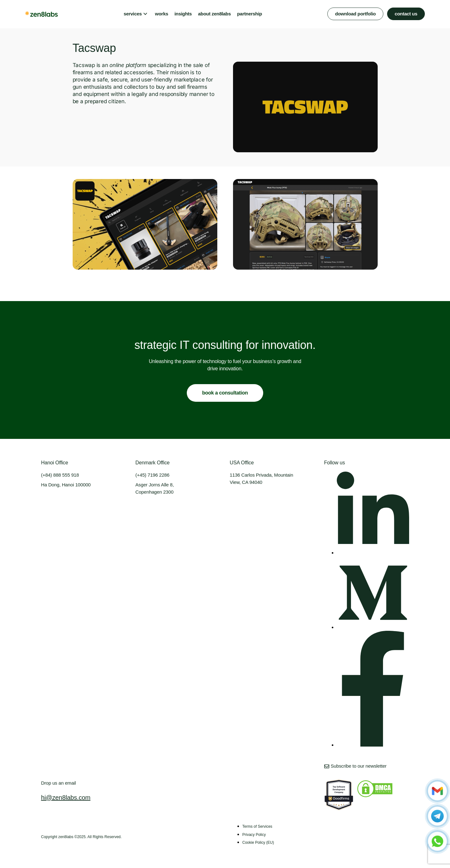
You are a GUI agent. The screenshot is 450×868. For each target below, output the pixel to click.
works (162, 14)
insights (183, 14)
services (133, 14)
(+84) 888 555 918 (60, 475)
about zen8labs (214, 14)
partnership (250, 14)
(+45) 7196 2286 (153, 475)
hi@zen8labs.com (66, 798)
